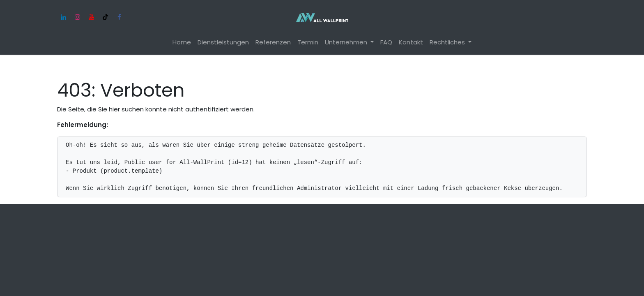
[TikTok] (105, 17)
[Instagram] (77, 17)
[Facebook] (119, 17)
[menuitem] (182, 43)
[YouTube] (91, 17)
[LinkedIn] (63, 17)
